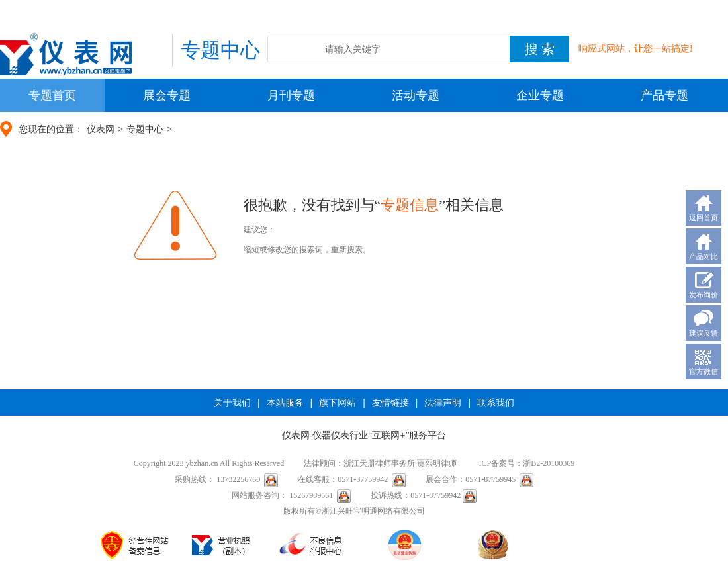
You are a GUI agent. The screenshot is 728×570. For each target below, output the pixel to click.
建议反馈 (704, 333)
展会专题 (167, 95)
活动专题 (416, 95)
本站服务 (285, 403)
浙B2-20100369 (549, 463)
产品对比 (704, 256)
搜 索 (540, 49)
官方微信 (704, 371)
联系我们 (496, 403)
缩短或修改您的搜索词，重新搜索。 (307, 250)
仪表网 (101, 129)
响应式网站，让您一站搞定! (636, 49)
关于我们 (232, 403)
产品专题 (664, 95)
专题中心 (145, 129)
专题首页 (52, 95)
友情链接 (390, 403)
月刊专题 (291, 95)
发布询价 (704, 295)
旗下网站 (338, 403)
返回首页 (704, 218)
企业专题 (540, 95)
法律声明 (443, 403)
